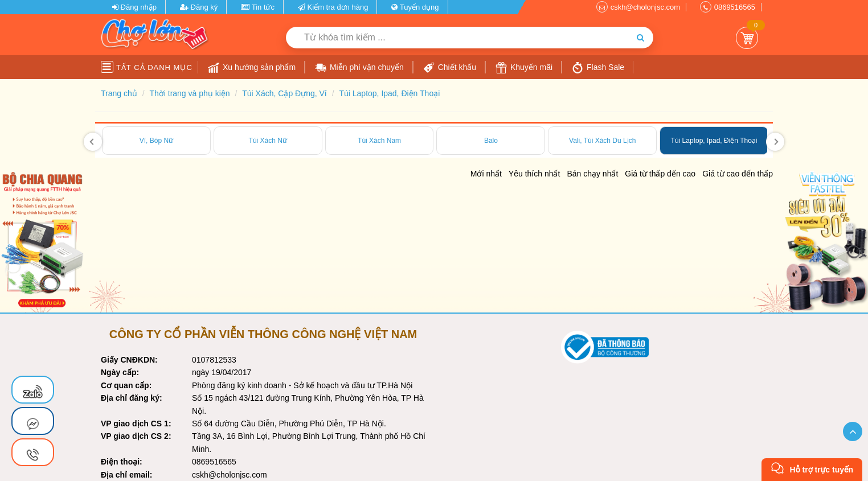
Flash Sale (598, 68)
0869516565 (735, 7)
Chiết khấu (450, 68)
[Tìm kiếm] (640, 38)
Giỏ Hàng (747, 38)
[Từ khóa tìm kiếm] (457, 38)
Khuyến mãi (524, 68)
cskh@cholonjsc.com (645, 7)
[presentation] (93, 142)
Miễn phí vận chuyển (359, 68)
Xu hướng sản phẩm (252, 68)
